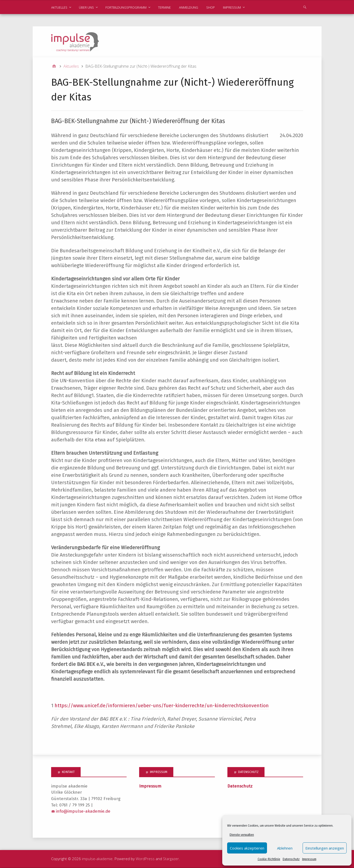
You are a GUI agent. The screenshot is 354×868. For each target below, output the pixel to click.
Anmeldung (189, 7)
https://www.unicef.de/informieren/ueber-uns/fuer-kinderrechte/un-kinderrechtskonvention (162, 706)
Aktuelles (59, 7)
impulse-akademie (97, 859)
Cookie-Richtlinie (269, 859)
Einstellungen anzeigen (325, 848)
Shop (211, 7)
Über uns (86, 7)
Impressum (309, 859)
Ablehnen (285, 848)
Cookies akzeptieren (247, 848)
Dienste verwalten (242, 835)
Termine (164, 7)
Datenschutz (291, 859)
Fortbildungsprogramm (126, 7)
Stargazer (171, 859)
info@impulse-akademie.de (83, 812)
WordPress (145, 859)
